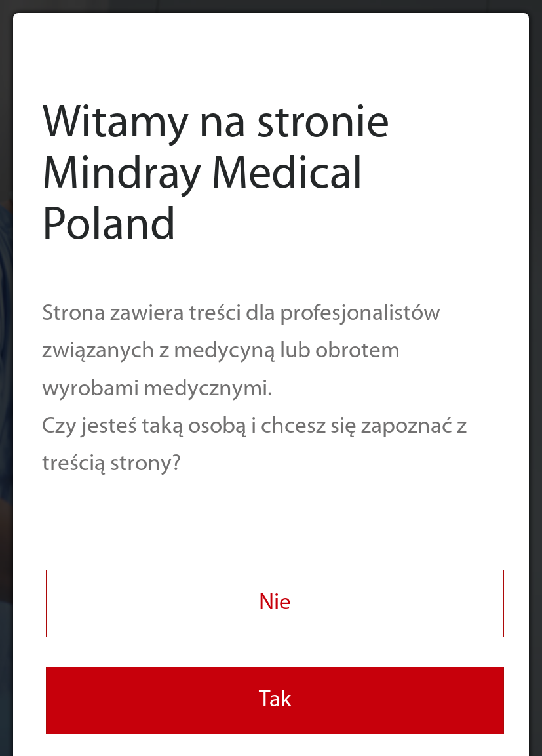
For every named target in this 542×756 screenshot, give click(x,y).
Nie (275, 604)
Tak (275, 701)
